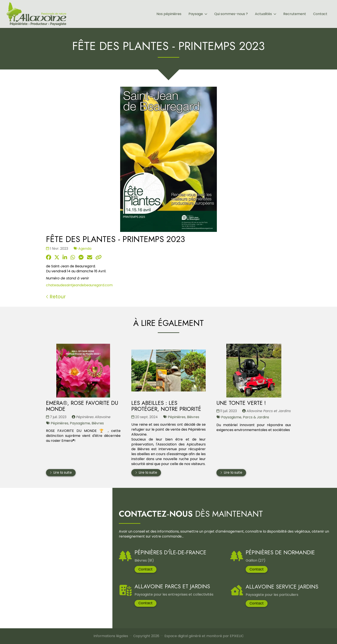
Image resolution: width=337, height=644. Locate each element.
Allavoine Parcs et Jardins (172, 594)
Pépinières (60, 423)
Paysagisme (80, 423)
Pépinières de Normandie (280, 560)
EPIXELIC (237, 638)
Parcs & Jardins (256, 417)
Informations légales (111, 637)
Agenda (85, 249)
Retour (56, 297)
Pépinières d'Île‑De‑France (170, 554)
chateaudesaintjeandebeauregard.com (79, 285)
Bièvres (98, 423)
